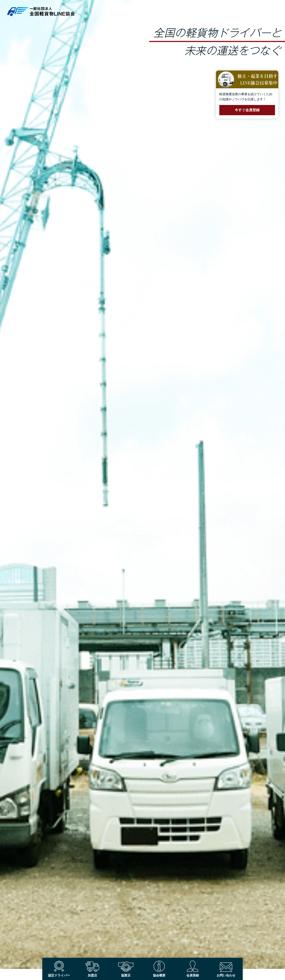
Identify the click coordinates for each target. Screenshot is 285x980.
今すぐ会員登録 (247, 110)
